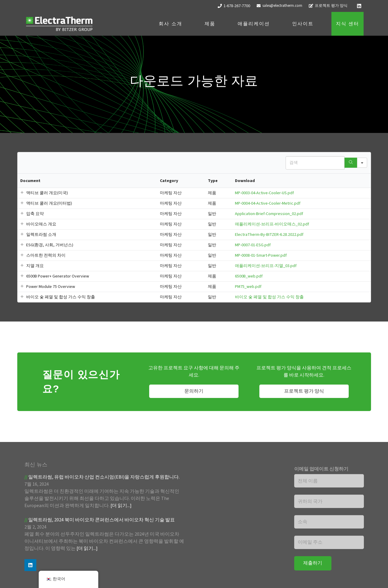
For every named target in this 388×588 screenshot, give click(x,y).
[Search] (351, 163)
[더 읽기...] (121, 506)
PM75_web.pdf (248, 287)
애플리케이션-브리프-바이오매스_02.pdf (272, 224)
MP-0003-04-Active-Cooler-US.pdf (264, 193)
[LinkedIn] (359, 6)
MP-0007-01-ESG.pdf (253, 245)
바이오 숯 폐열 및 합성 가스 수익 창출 (269, 297)
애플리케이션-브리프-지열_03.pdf (266, 266)
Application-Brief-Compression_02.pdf (269, 214)
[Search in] (362, 163)
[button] (22, 193)
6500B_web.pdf (249, 276)
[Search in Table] (315, 163)
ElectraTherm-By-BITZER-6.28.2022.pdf (269, 235)
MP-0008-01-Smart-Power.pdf (261, 255)
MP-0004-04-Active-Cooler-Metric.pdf (268, 203)
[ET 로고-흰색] (59, 24)
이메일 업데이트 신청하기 (321, 469)
